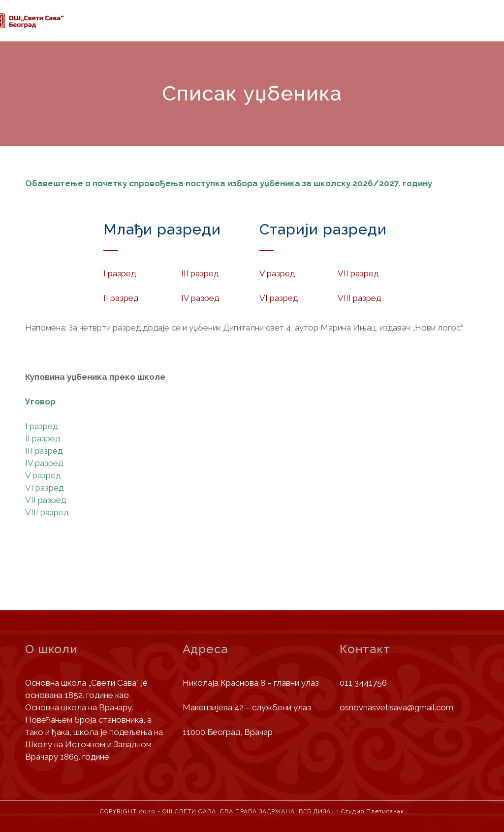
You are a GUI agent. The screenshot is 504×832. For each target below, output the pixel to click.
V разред (43, 475)
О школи (107, 21)
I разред (41, 426)
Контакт (465, 34)
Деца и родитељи (238, 23)
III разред (44, 451)
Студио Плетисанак (373, 811)
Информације (164, 22)
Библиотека (412, 31)
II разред (43, 438)
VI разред (44, 488)
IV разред (44, 463)
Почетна (62, 21)
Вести (295, 25)
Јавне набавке (350, 27)
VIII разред (47, 512)
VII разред (46, 500)
